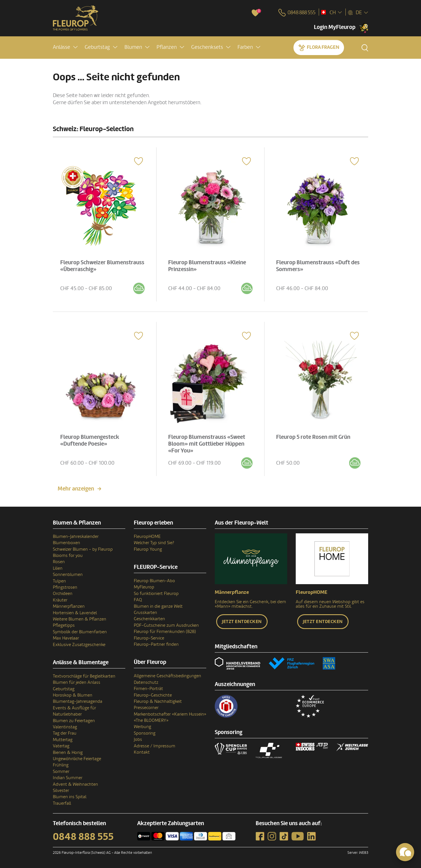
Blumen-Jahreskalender (76, 536)
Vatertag (61, 746)
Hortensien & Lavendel (75, 613)
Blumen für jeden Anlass (77, 682)
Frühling (61, 765)
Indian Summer (68, 778)
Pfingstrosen (65, 587)
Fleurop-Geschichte (153, 695)
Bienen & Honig (68, 752)
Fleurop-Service (149, 638)
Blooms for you (68, 555)
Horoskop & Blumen (73, 695)
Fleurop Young (148, 549)
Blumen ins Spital (70, 797)
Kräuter (60, 600)
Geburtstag (64, 689)
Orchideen (63, 594)
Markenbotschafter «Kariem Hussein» (170, 714)
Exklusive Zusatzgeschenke (79, 645)
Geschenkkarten (149, 619)
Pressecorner (146, 708)
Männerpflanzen (69, 606)
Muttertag (63, 740)
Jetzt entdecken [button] (242, 622)
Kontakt (142, 752)
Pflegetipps (64, 625)
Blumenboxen (66, 543)
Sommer (61, 771)
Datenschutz (146, 682)
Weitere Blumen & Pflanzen (80, 619)
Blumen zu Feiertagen (74, 721)
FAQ (138, 600)
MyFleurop (144, 587)
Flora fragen (323, 47)
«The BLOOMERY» (151, 720)
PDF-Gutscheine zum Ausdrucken (166, 625)
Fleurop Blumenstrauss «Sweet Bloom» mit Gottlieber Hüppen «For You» (207, 444)
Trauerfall (62, 803)
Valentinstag (65, 727)
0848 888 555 (83, 837)
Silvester (61, 791)
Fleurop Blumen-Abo (154, 581)
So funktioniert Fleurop (156, 594)
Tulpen (59, 581)
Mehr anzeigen (76, 489)
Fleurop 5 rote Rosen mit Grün (313, 437)
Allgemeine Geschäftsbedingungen (167, 676)
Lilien (58, 568)
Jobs (138, 739)
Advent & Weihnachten (75, 784)
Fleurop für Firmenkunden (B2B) (165, 632)
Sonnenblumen (68, 575)
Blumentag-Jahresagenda (78, 701)
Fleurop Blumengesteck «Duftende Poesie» (90, 441)
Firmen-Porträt (148, 689)
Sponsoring (145, 733)
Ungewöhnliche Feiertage (77, 759)
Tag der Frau (65, 733)
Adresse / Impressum (155, 746)
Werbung (142, 727)
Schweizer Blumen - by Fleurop (83, 549)
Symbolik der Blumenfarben (80, 632)
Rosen (59, 562)
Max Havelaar (66, 638)
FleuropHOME (147, 536)
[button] (65, 47)
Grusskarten (145, 613)
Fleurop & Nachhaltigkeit (158, 701)
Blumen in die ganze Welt (158, 606)
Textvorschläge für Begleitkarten (84, 676)
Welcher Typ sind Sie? (154, 543)
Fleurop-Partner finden (156, 644)
